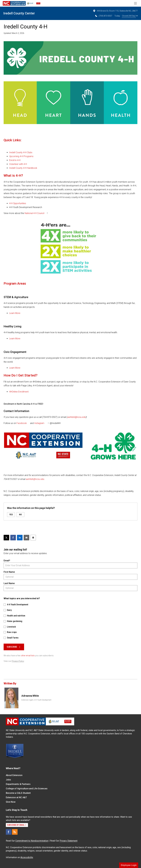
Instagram (39, 423)
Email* (7, 561)
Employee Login (129, 865)
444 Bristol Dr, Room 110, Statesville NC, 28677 (115, 11)
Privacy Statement (68, 841)
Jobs (8, 780)
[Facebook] (9, 832)
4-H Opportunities (18, 203)
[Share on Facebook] (13, 538)
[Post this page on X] (6, 538)
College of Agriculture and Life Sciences (27, 789)
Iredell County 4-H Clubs (21, 152)
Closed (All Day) (130, 16)
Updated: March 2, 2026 (14, 33)
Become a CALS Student (18, 793)
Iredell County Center (19, 13)
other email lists (28, 656)
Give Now (11, 802)
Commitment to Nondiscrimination (32, 841)
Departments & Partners (18, 784)
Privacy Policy (18, 661)
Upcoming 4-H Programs (21, 156)
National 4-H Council (34, 213)
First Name (9, 572)
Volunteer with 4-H (18, 164)
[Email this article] (26, 538)
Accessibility (27, 857)
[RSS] (15, 832)
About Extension (14, 775)
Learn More (15, 313)
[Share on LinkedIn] (20, 538)
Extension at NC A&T (16, 797)
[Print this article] (33, 538)
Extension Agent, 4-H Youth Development (36, 700)
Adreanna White (30, 696)
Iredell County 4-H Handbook (23, 168)
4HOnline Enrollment (19, 392)
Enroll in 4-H (15, 160)
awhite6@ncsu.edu (76, 417)
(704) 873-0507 (103, 16)
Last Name (9, 583)
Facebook (22, 423)
